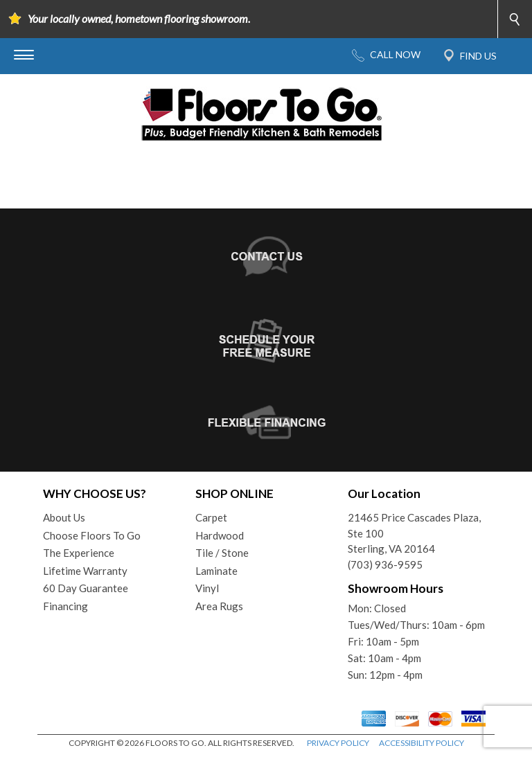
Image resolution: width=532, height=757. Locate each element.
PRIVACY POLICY (338, 743)
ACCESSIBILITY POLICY (422, 743)
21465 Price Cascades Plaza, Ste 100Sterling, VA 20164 (414, 533)
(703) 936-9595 (385, 564)
